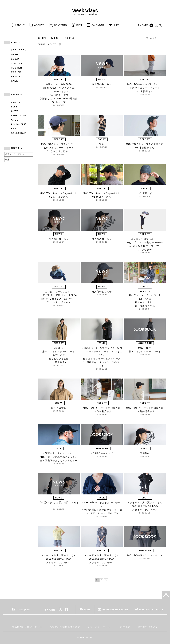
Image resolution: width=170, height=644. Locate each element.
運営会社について (148, 627)
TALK (15, 81)
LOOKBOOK (19, 50)
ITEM (79, 25)
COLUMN (17, 63)
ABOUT (21, 25)
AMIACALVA (19, 115)
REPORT (17, 77)
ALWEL (16, 111)
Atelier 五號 (19, 124)
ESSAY (16, 59)
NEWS (15, 55)
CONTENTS (60, 25)
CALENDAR (98, 25)
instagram (24, 609)
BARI (14, 129)
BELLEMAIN (19, 133)
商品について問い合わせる (27, 627)
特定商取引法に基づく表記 (65, 627)
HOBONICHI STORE (115, 609)
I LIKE (116, 25)
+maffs (16, 102)
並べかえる (153, 38)
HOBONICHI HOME (151, 609)
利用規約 (125, 627)
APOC (15, 120)
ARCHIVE (39, 25)
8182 (14, 107)
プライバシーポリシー (100, 627)
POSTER (17, 68)
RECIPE (16, 72)
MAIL (87, 609)
